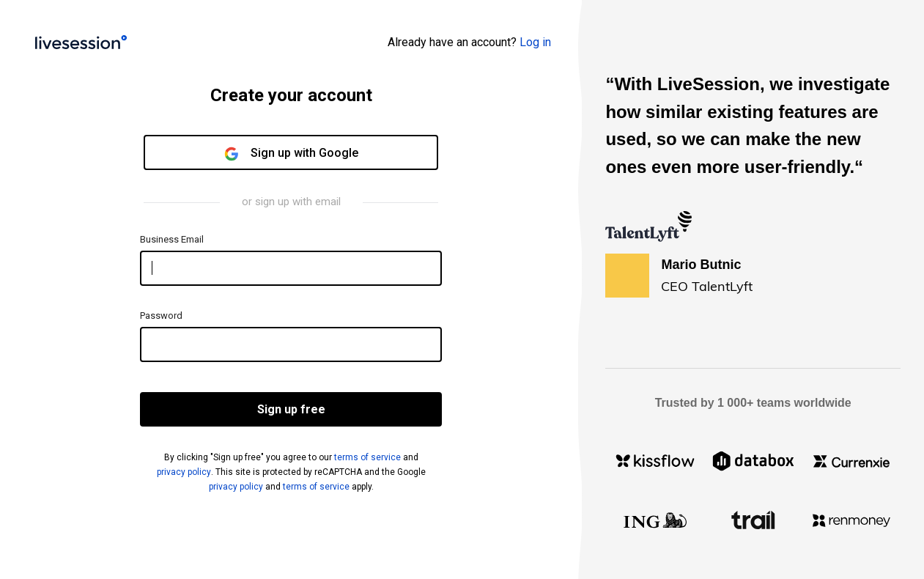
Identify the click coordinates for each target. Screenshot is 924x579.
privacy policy (184, 472)
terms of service (367, 457)
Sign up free (291, 409)
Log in (535, 42)
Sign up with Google (291, 154)
